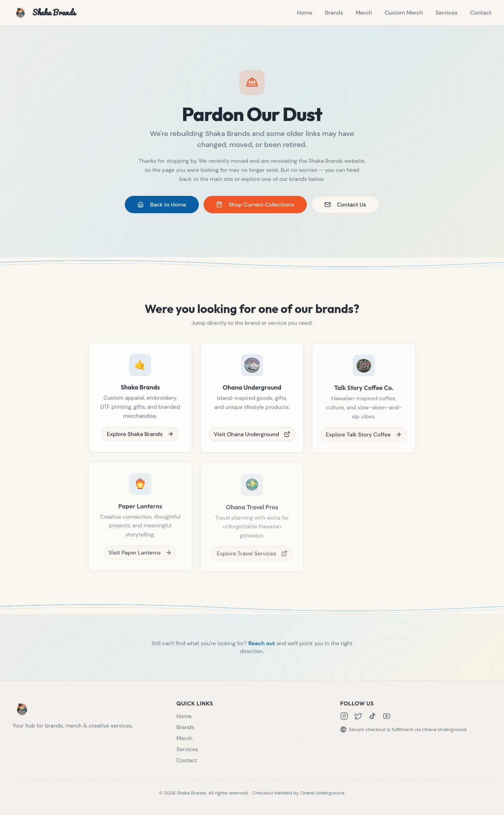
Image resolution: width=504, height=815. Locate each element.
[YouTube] (387, 716)
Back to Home (162, 205)
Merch (364, 13)
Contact (481, 13)
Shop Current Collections (255, 205)
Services (447, 13)
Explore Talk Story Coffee (364, 439)
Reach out (262, 646)
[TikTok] (372, 716)
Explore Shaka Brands (140, 436)
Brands (334, 13)
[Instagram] (344, 716)
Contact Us (345, 205)
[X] (358, 716)
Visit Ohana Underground (252, 437)
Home (305, 13)
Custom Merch (404, 13)
